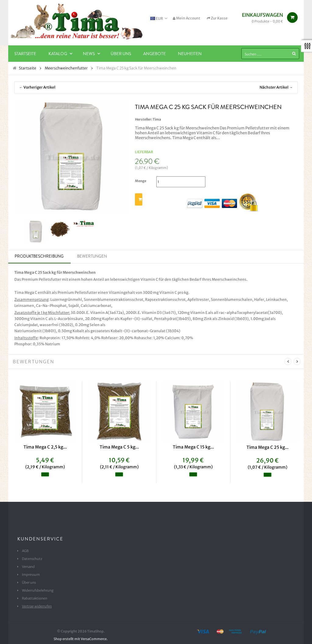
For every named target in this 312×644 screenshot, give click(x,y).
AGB (25, 551)
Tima (157, 119)
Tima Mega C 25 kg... (268, 447)
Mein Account (186, 18)
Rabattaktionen (35, 598)
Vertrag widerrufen (37, 606)
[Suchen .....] (270, 54)
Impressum (31, 575)
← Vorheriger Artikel (37, 87)
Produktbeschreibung (39, 256)
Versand (28, 567)
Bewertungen (92, 256)
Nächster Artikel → (276, 87)
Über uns (29, 582)
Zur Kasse (217, 18)
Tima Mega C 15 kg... (193, 447)
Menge (141, 181)
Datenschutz (32, 559)
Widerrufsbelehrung (38, 590)
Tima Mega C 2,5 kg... (45, 447)
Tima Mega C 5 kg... (119, 447)
